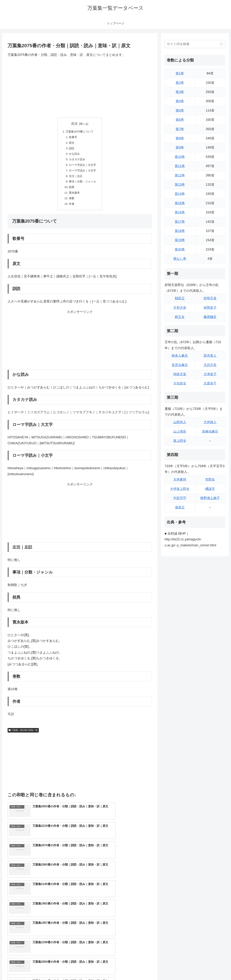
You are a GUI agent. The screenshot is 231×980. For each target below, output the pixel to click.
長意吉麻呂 (180, 365)
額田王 (180, 298)
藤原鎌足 (210, 317)
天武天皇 (210, 365)
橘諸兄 (210, 489)
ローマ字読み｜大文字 (83, 167)
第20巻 (180, 249)
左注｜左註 (75, 178)
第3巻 (180, 92)
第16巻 (180, 212)
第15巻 (180, 203)
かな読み (74, 155)
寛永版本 (74, 196)
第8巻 (180, 138)
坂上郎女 (180, 441)
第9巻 (180, 147)
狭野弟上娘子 (210, 498)
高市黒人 (210, 356)
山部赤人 (180, 422)
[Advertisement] (80, 87)
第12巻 (180, 175)
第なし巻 (180, 259)
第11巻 (180, 166)
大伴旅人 (210, 422)
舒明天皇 (210, 298)
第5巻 (180, 110)
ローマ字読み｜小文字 (83, 173)
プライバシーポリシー (213, 969)
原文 (71, 143)
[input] (195, 44)
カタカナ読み (77, 161)
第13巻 (180, 185)
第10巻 (180, 157)
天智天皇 (180, 308)
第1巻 (180, 73)
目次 (75, 124)
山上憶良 (180, 432)
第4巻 (180, 101)
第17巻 (180, 222)
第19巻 (180, 240)
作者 (71, 208)
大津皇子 (210, 374)
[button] (222, 44)
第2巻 (180, 83)
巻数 (71, 202)
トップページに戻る (185, 969)
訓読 (71, 149)
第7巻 (180, 129)
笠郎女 (210, 479)
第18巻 (180, 231)
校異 (71, 190)
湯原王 (180, 507)
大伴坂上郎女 (180, 489)
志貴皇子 (210, 383)
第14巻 (180, 194)
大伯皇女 (180, 383)
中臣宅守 (180, 498)
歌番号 (73, 138)
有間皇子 (210, 308)
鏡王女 (180, 317)
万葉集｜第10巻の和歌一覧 (23, 734)
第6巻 (180, 120)
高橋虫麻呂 (210, 432)
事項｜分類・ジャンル (83, 184)
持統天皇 (180, 374)
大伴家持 (180, 479)
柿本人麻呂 (180, 356)
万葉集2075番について (80, 132)
